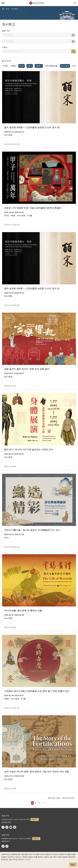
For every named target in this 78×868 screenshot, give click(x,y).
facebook (3, 827)
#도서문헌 (65, 66)
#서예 (5, 66)
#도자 (22, 66)
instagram (7, 827)
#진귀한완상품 (51, 66)
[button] (70, 3)
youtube (11, 827)
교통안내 (34, 819)
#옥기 (30, 66)
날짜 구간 (6, 31)
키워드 (5, 47)
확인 (73, 865)
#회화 (13, 66)
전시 (8, 9)
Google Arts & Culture (15, 827)
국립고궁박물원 (37, 3)
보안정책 (27, 860)
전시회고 (15, 9)
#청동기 (39, 66)
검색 (74, 51)
